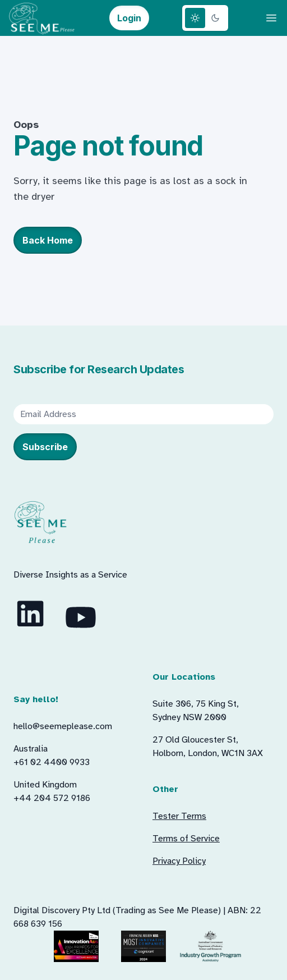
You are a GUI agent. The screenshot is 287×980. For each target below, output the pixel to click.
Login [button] (129, 18)
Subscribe (45, 447)
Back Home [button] (48, 240)
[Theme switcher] (205, 18)
